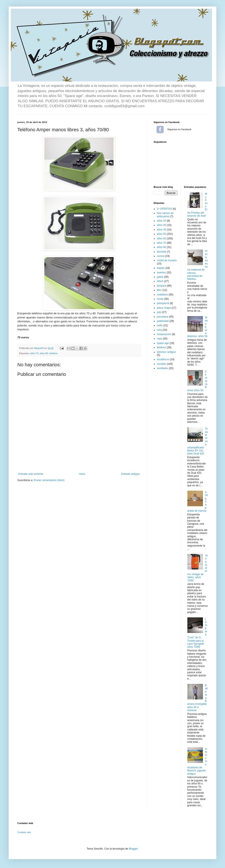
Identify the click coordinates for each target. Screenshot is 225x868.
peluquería (163, 303)
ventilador (162, 368)
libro (159, 290)
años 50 (162, 234)
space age (163, 343)
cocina (161, 256)
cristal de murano (167, 260)
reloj (159, 330)
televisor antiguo (166, 352)
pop (159, 312)
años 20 (162, 221)
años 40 (162, 230)
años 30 (162, 225)
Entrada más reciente (31, 474)
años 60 (162, 238)
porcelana (163, 317)
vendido (161, 364)
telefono (53, 353)
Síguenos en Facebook (160, 129)
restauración (164, 334)
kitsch (160, 281)
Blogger (133, 849)
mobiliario (162, 295)
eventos (161, 273)
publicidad (163, 321)
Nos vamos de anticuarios (165, 215)
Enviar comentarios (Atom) (49, 480)
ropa (159, 339)
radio (160, 325)
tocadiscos (163, 359)
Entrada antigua (130, 474)
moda (160, 299)
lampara (162, 286)
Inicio (82, 474)
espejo (161, 268)
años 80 (44, 353)
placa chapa (164, 308)
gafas (160, 277)
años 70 (34, 353)
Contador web (24, 832)
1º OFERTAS (164, 209)
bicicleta (162, 252)
